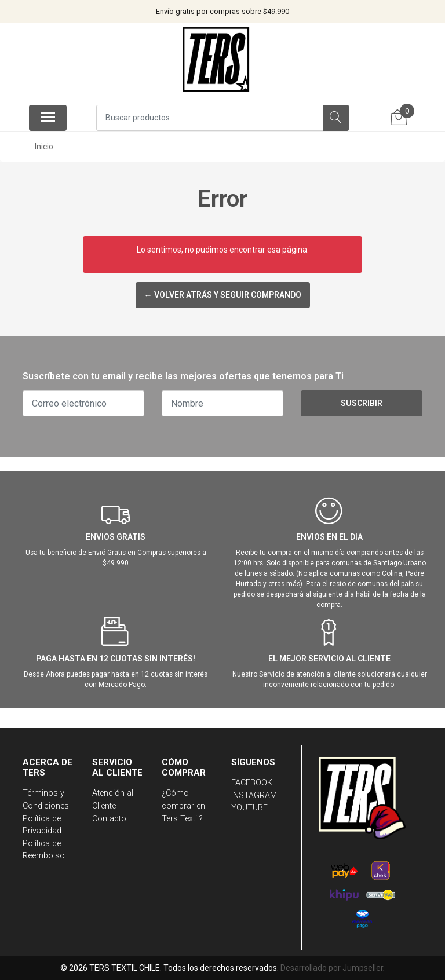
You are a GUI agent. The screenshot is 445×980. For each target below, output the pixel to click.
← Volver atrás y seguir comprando (223, 295)
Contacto (109, 819)
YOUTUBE (249, 808)
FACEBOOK (252, 783)
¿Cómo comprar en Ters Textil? (183, 806)
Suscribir (362, 403)
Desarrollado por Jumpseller (332, 968)
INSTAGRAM (254, 796)
